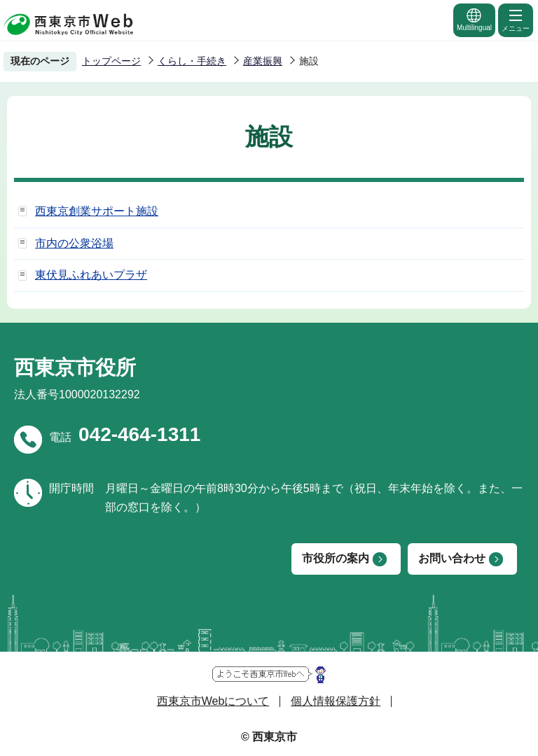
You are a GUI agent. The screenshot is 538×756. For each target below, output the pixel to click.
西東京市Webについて (213, 701)
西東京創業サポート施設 (97, 211)
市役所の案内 (336, 558)
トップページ (111, 61)
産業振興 (263, 61)
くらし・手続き (192, 61)
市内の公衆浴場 (74, 243)
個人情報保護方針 (336, 701)
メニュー (516, 20)
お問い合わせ (452, 558)
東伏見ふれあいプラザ (91, 275)
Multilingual (474, 19)
